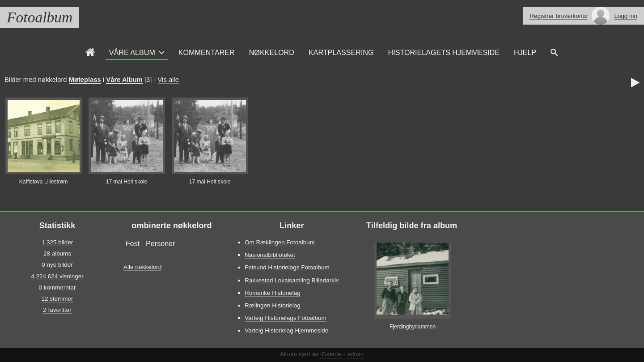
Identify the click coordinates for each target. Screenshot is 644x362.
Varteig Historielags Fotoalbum (286, 318)
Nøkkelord (272, 52)
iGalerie (330, 354)
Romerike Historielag (273, 293)
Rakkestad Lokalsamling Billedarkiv (292, 280)
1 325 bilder (57, 242)
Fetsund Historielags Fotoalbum (287, 267)
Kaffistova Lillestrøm (44, 182)
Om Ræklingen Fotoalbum (280, 242)
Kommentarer (207, 52)
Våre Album (132, 52)
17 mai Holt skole (127, 182)
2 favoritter (57, 310)
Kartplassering (341, 52)
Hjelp (525, 52)
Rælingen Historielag (273, 305)
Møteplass (85, 80)
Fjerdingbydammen (413, 327)
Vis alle (168, 80)
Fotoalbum (40, 17)
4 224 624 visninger (57, 276)
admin (356, 354)
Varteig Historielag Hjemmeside (286, 330)
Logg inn (626, 16)
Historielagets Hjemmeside (444, 52)
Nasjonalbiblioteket (270, 255)
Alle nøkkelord (142, 267)
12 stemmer (57, 299)
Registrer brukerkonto (558, 16)
